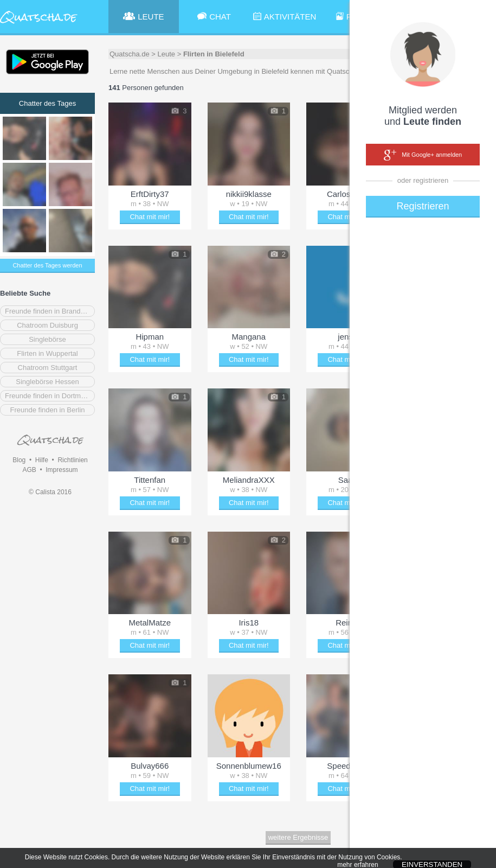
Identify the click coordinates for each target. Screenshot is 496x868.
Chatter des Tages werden (47, 265)
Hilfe (42, 460)
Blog (19, 460)
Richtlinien (72, 460)
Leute (167, 54)
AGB (29, 470)
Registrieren (423, 206)
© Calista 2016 (50, 492)
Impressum (62, 470)
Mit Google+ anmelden (423, 155)
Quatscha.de (130, 54)
